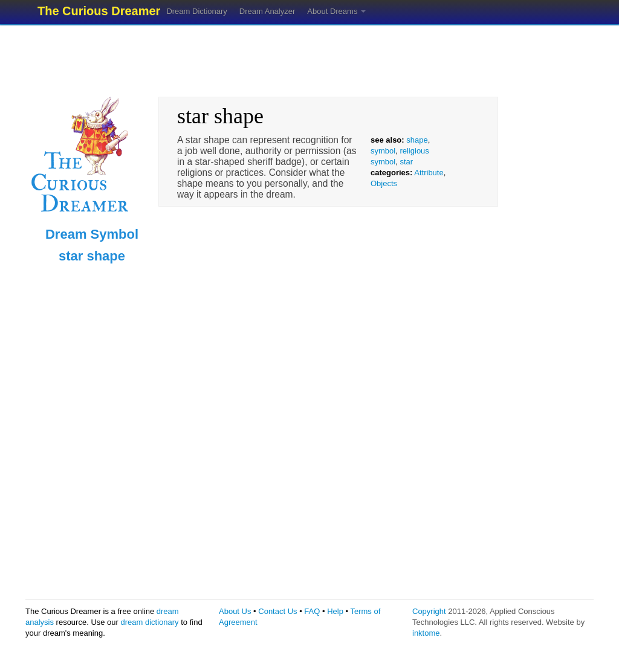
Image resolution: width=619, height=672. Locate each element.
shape (417, 140)
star (406, 162)
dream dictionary (150, 622)
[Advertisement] (309, 57)
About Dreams (336, 11)
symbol (383, 151)
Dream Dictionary (196, 11)
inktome (426, 633)
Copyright (429, 611)
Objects (384, 183)
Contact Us (277, 611)
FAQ (312, 611)
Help (335, 611)
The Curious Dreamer (99, 11)
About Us (235, 611)
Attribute (429, 173)
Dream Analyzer (267, 11)
